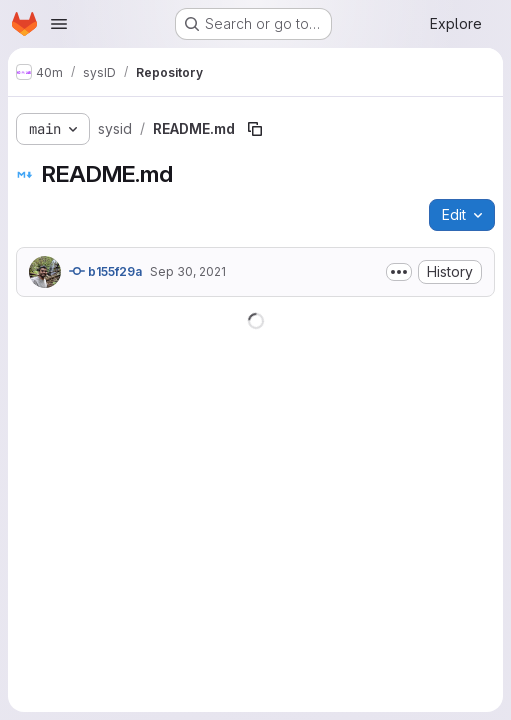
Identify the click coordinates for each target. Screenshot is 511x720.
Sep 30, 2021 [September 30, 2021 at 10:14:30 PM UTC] (188, 271)
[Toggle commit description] (399, 272)
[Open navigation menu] (59, 24)
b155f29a (105, 271)
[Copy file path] (255, 129)
